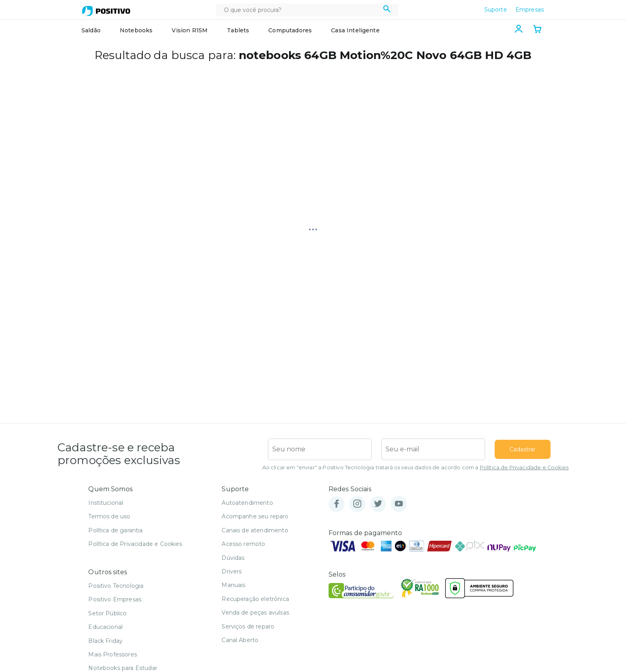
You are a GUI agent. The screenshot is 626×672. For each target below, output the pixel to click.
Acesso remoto (243, 544)
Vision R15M (190, 30)
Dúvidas (233, 558)
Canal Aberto (240, 640)
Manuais (233, 585)
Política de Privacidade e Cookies (524, 467)
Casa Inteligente (355, 30)
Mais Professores (113, 654)
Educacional (105, 627)
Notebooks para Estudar (123, 668)
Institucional (106, 503)
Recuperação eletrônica (255, 599)
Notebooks (136, 30)
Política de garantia (115, 530)
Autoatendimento (247, 503)
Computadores (290, 30)
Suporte (496, 10)
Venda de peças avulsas (255, 613)
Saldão (91, 30)
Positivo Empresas (115, 599)
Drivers (232, 571)
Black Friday (105, 641)
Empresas (530, 10)
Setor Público (107, 613)
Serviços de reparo (248, 627)
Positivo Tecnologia (116, 586)
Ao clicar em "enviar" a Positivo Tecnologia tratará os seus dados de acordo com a (415, 467)
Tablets (238, 30)
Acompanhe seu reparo (255, 516)
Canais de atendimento (255, 530)
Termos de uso (109, 516)
